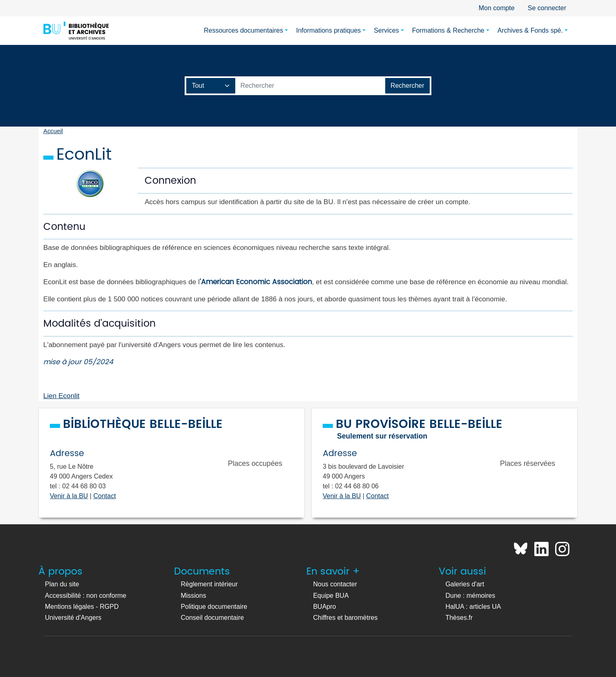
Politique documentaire (214, 607)
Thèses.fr (459, 618)
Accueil (53, 131)
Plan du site (62, 584)
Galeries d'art (465, 584)
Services (386, 30)
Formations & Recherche (448, 30)
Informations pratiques (328, 30)
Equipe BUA (331, 596)
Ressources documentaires (243, 30)
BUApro (324, 607)
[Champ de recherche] (211, 86)
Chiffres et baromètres (345, 618)
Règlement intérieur (209, 584)
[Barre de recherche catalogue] (310, 86)
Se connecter (547, 8)
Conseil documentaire (212, 618)
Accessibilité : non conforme (86, 596)
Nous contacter (335, 584)
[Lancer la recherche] (407, 86)
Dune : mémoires (470, 596)
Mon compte (497, 8)
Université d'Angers (73, 618)
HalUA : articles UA (473, 607)
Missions (193, 596)
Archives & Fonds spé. (530, 30)
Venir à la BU (69, 496)
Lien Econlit (61, 396)
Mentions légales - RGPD (82, 607)
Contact (104, 496)
